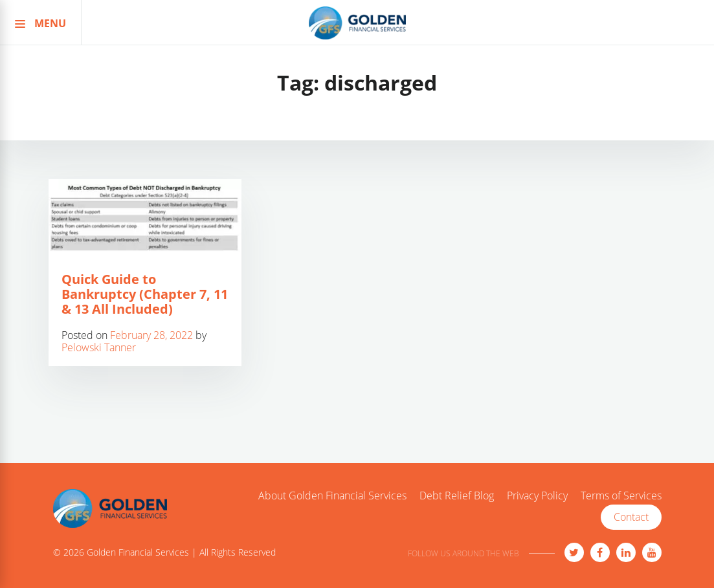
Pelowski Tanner (99, 347)
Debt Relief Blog (457, 496)
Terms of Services (621, 496)
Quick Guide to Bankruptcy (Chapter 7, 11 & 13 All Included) (145, 294)
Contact (631, 517)
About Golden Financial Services (332, 496)
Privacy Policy (537, 496)
